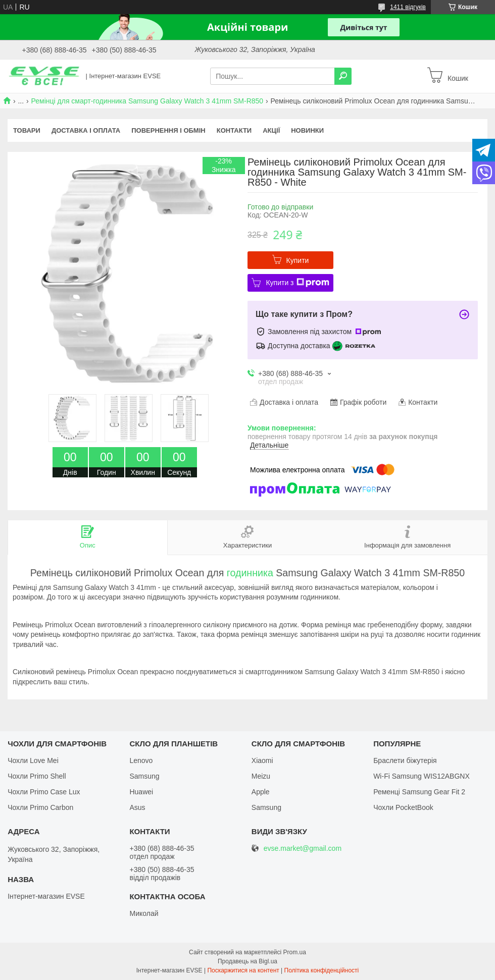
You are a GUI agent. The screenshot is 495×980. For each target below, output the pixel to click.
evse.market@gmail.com (303, 849)
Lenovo (141, 760)
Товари (27, 130)
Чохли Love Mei (33, 760)
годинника (250, 573)
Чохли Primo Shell (37, 776)
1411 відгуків (408, 7)
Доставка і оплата (86, 130)
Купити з (297, 283)
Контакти (234, 130)
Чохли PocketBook (403, 807)
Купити (298, 260)
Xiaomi (262, 760)
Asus (137, 807)
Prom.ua (295, 952)
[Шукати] (343, 76)
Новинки (307, 130)
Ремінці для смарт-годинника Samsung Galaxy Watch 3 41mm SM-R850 (147, 101)
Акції (271, 130)
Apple (261, 792)
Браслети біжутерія (405, 760)
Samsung (144, 776)
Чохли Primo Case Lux (44, 792)
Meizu (261, 776)
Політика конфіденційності (322, 970)
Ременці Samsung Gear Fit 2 (419, 792)
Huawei (141, 792)
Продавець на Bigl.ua (247, 961)
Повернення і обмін (168, 130)
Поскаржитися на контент (243, 970)
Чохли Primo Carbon (40, 807)
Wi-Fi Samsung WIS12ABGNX (422, 776)
